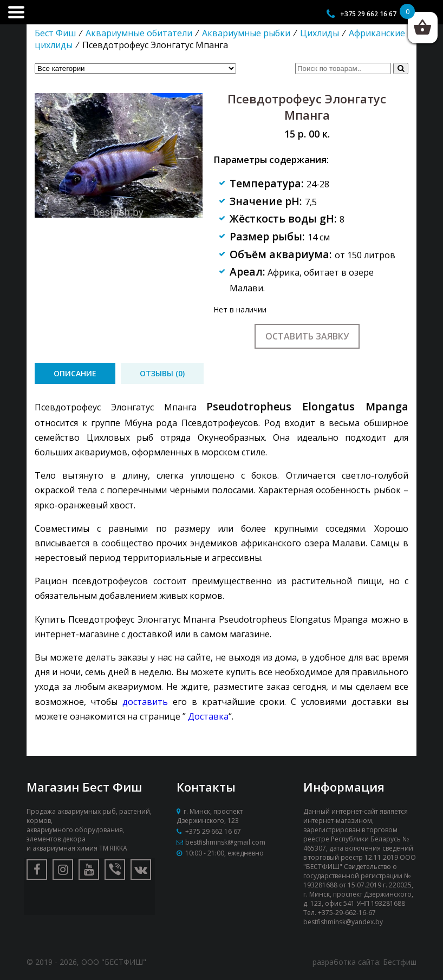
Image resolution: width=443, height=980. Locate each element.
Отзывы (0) (162, 373)
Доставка (208, 716)
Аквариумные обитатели (139, 33)
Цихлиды (320, 33)
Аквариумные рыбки (246, 33)
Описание (75, 373)
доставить (145, 702)
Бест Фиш (55, 33)
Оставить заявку (307, 336)
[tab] (75, 373)
